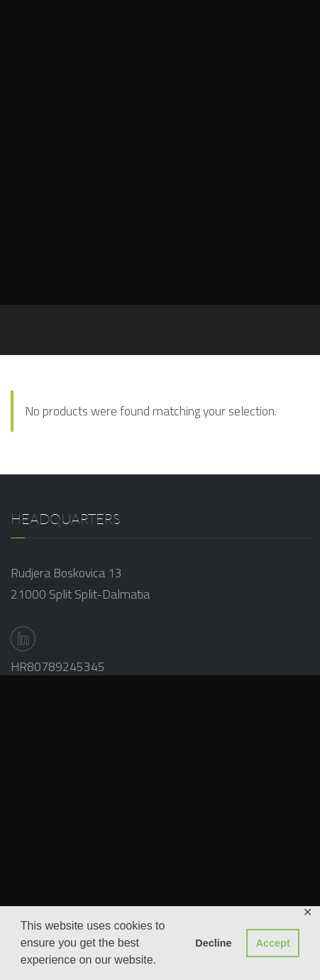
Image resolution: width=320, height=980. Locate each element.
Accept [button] (273, 943)
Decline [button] (213, 943)
